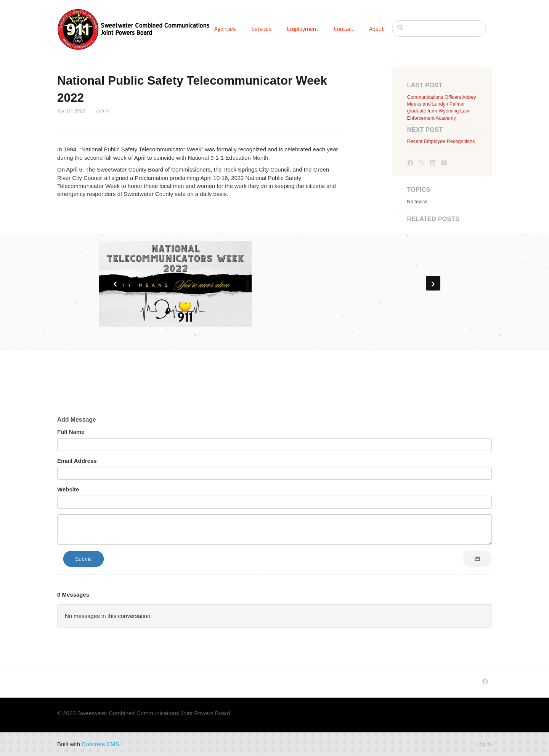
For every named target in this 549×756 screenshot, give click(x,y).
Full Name (71, 432)
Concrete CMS (100, 744)
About (377, 29)
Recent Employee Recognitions (441, 141)
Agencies (225, 29)
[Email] (444, 163)
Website (68, 489)
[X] (422, 163)
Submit (83, 559)
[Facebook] (410, 163)
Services (262, 29)
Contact (344, 29)
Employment (303, 29)
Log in (484, 744)
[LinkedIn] (433, 163)
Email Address (77, 461)
